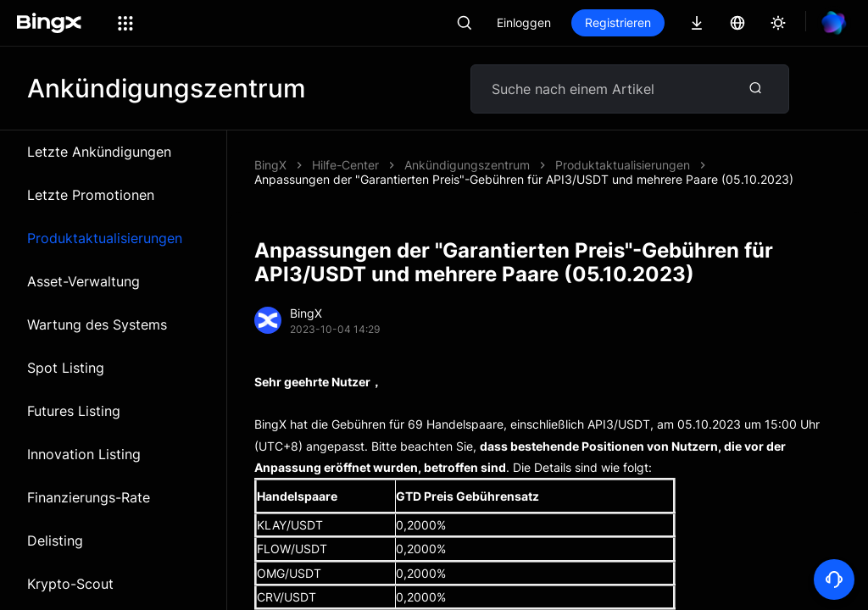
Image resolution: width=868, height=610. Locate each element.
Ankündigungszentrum (467, 165)
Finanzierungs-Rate (89, 497)
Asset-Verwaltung (83, 281)
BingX (270, 165)
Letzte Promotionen (91, 195)
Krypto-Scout (70, 584)
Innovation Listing (84, 454)
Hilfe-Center (345, 165)
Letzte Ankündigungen (99, 152)
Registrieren (618, 22)
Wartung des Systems (97, 324)
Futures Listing (74, 411)
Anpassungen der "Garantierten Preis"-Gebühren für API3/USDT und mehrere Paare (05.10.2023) (524, 179)
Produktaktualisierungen (105, 238)
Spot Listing (66, 368)
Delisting (55, 541)
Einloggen (524, 22)
